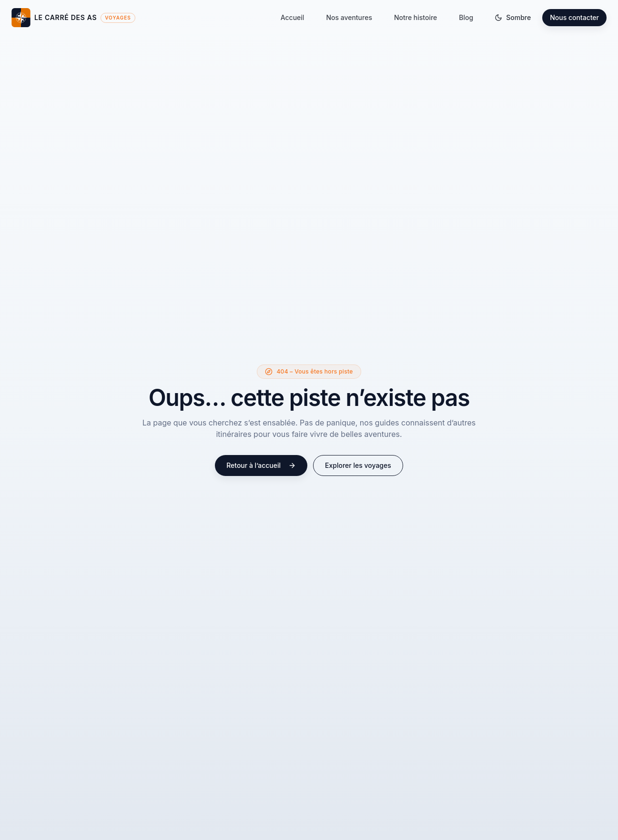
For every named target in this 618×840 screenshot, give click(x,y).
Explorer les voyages (358, 465)
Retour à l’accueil (261, 465)
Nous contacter (574, 17)
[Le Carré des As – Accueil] (73, 18)
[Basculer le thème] (513, 18)
